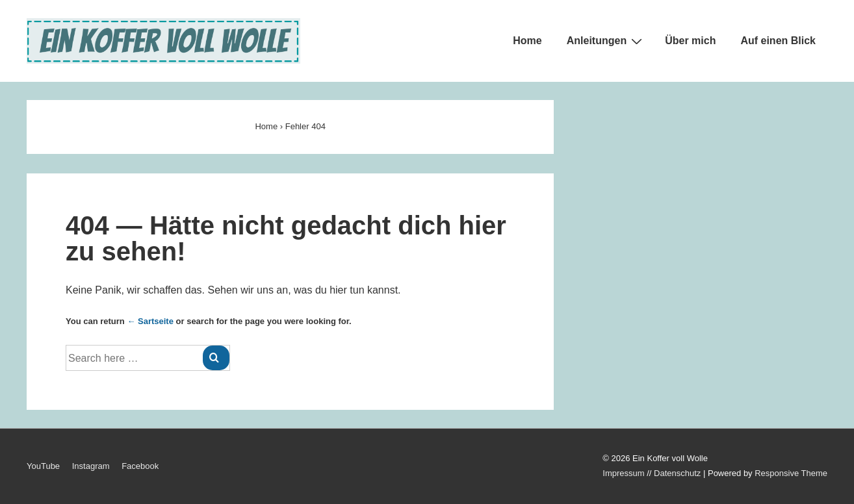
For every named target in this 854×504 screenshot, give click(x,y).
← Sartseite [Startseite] (150, 321)
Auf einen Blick (778, 41)
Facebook (140, 466)
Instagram (91, 466)
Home (527, 41)
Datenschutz (677, 473)
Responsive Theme (791, 473)
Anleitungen (606, 41)
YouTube (43, 466)
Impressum (623, 473)
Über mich (690, 41)
